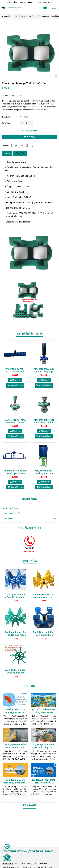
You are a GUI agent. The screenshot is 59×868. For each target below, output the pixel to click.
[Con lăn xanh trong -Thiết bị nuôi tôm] (12, 8)
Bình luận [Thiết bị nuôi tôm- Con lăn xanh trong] (20, 153)
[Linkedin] (22, 146)
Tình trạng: (7, 117)
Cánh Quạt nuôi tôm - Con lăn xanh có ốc (43, 634)
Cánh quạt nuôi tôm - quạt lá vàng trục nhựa (44, 596)
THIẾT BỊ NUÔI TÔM (12, 513)
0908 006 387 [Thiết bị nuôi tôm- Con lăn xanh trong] (20, 2)
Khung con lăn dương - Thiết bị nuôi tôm (15, 472)
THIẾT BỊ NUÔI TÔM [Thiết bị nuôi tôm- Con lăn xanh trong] (22, 16)
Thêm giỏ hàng (30, 131)
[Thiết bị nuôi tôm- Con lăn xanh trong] (45, 8)
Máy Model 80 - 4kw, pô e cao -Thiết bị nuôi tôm (15, 421)
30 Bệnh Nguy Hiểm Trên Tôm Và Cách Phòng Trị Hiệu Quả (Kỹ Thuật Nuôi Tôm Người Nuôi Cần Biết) (15, 746)
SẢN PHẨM (29, 518)
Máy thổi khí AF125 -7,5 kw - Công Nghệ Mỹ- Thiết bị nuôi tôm (44, 370)
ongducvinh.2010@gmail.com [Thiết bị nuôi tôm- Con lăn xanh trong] (40, 2)
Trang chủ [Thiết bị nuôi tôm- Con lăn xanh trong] (6, 16)
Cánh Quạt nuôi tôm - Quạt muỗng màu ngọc (15, 671)
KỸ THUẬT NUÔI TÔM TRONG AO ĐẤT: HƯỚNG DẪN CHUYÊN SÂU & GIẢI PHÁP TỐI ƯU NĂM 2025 (44, 781)
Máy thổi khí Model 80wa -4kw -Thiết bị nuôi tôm (44, 421)
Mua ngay (29, 137)
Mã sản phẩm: (8, 96)
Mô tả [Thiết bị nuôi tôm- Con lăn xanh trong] (7, 153)
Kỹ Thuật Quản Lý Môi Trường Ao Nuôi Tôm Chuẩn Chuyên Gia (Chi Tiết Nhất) (44, 711)
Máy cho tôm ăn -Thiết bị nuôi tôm (44, 472)
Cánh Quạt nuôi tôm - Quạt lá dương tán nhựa (15, 596)
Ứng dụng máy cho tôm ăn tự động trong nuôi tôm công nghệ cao (15, 781)
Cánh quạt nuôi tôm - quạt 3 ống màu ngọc (15, 634)
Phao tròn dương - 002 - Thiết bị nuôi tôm (15, 370)
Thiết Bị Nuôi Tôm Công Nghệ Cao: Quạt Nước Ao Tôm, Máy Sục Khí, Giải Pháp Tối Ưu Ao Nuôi (16, 711)
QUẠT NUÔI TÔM (11, 508)
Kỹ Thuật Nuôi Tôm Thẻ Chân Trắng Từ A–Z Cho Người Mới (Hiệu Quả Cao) (44, 746)
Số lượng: (6, 123)
